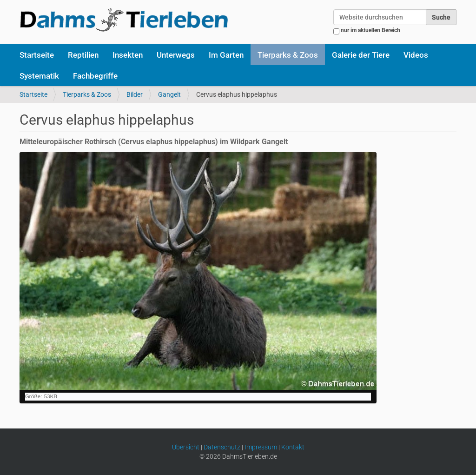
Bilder (135, 94)
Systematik (39, 76)
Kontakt (293, 447)
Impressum (261, 447)
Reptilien (83, 55)
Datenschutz (222, 447)
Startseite (37, 55)
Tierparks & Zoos (288, 55)
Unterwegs (176, 55)
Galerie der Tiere (361, 55)
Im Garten (226, 55)
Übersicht (186, 447)
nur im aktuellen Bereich (370, 30)
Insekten (128, 55)
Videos (416, 55)
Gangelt (169, 94)
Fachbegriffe (95, 76)
